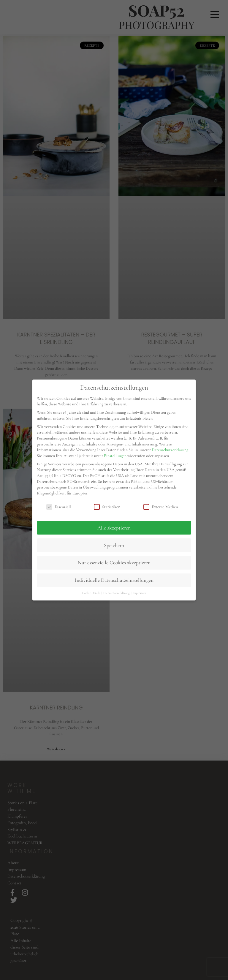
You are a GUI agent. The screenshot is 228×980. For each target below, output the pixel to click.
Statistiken (107, 507)
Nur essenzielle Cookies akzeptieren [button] (114, 563)
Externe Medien (161, 507)
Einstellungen (115, 456)
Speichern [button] (114, 545)
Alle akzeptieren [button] (114, 528)
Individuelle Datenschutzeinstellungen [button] (114, 580)
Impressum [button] (139, 593)
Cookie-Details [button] (92, 593)
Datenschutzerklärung (170, 450)
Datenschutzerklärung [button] (117, 593)
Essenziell (59, 507)
